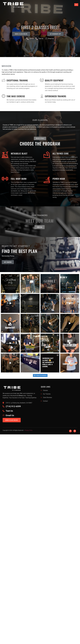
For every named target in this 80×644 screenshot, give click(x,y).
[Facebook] (70, 432)
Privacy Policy (29, 432)
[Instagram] (75, 432)
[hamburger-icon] (76, 5)
